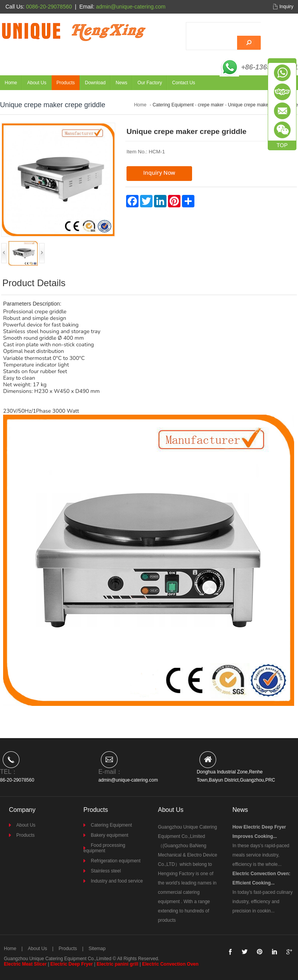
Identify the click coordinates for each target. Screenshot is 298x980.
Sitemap (97, 949)
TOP (282, 145)
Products (65, 83)
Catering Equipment (173, 105)
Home (11, 83)
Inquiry (286, 7)
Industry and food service (117, 881)
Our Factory (150, 83)
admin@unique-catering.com (128, 780)
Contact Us (183, 83)
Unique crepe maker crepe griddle (263, 105)
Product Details (34, 283)
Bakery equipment (110, 835)
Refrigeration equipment (116, 861)
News (121, 83)
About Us (37, 83)
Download (95, 83)
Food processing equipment (104, 848)
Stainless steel (106, 871)
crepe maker (211, 105)
